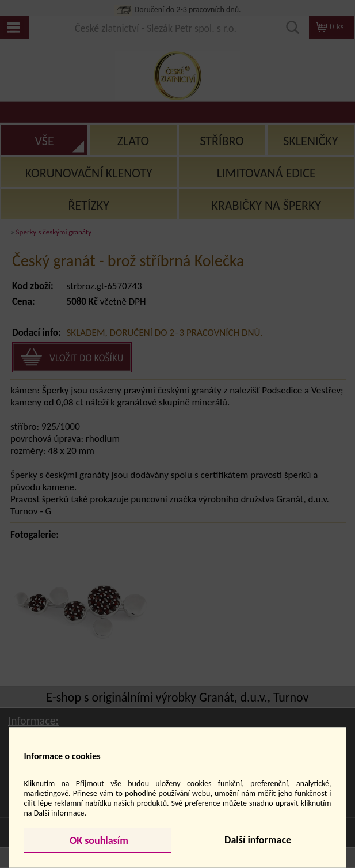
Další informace (258, 840)
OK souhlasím (98, 840)
